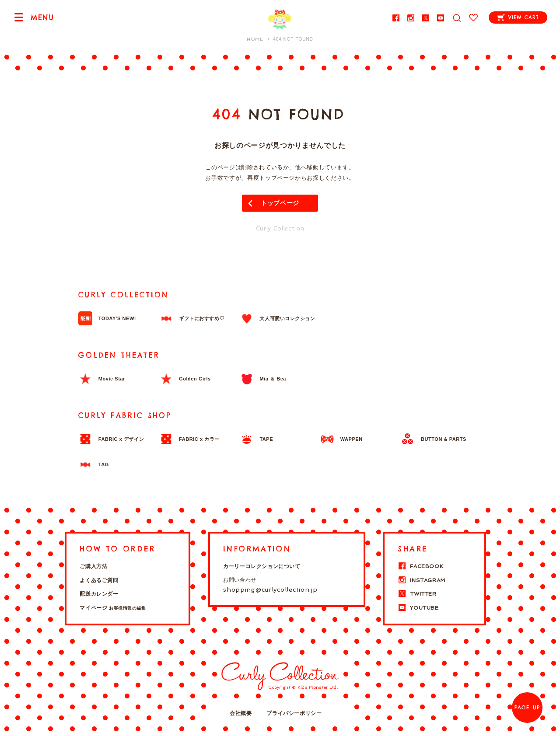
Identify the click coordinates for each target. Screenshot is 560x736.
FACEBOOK (420, 566)
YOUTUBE (418, 608)
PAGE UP (527, 708)
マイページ (113, 608)
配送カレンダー (99, 594)
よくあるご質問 (99, 580)
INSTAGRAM (421, 580)
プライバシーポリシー (294, 713)
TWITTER (417, 594)
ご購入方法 (93, 566)
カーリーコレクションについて (262, 566)
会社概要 (241, 713)
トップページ (280, 203)
